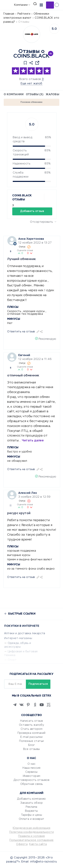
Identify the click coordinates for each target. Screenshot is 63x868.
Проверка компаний (32, 733)
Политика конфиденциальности (32, 832)
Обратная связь (32, 784)
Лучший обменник (22, 259)
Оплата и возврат (32, 819)
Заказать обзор (32, 803)
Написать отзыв (32, 721)
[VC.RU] (48, 705)
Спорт (12, 660)
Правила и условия (32, 836)
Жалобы (52, 95)
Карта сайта (38, 844)
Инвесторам (32, 776)
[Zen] (35, 705)
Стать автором (32, 729)
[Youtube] (42, 705)
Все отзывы (32, 749)
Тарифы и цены (32, 815)
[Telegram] (15, 705)
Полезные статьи (32, 741)
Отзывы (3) (35, 95)
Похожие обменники (31, 102)
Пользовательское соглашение (32, 840)
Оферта (22, 844)
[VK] (22, 705)
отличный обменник (23, 376)
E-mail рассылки (32, 737)
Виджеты (32, 811)
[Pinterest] (28, 705)
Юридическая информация (32, 828)
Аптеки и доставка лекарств (25, 634)
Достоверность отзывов (32, 780)
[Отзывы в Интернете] (8, 5)
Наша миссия (32, 768)
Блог (32, 745)
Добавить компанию (32, 799)
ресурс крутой (19, 513)
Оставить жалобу (32, 725)
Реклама (32, 807)
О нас (32, 764)
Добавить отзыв (50, 5)
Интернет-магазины (18, 638)
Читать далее (33, 441)
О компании (14, 95)
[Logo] (32, 34)
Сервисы (32, 772)
